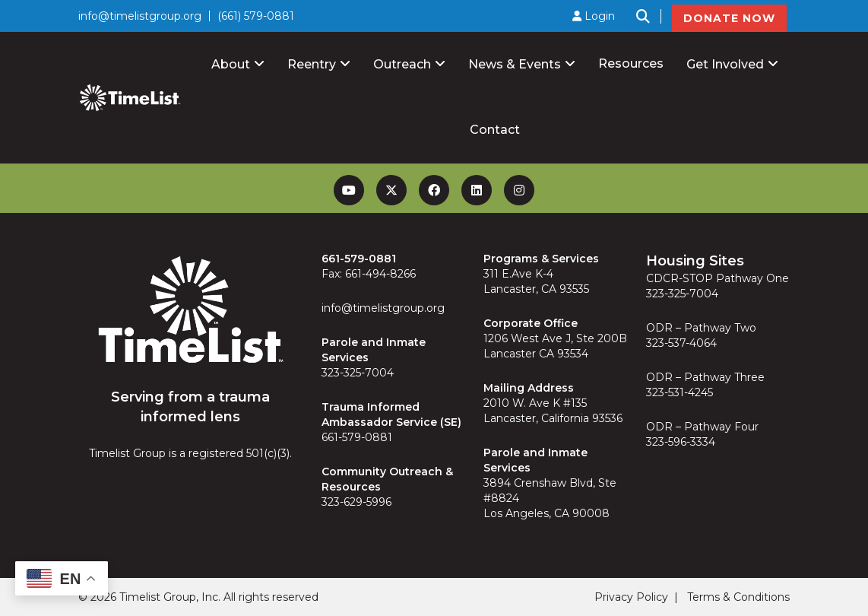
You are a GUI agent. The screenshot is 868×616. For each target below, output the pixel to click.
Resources (631, 64)
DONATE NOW (729, 18)
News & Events (515, 64)
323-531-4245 (680, 392)
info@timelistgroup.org (140, 16)
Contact (495, 130)
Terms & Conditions (738, 597)
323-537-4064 (681, 343)
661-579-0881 (357, 437)
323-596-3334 (681, 442)
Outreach (402, 64)
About (231, 64)
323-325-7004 (358, 373)
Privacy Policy (631, 597)
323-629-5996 (356, 502)
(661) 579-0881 (256, 16)
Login (594, 16)
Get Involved (725, 64)
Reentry (312, 64)
